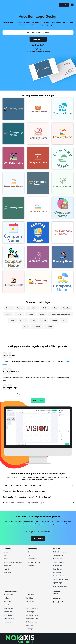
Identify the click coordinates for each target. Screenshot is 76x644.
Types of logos (58, 583)
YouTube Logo (8, 595)
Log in (64, 5)
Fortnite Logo (8, 612)
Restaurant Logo (31, 622)
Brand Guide (57, 572)
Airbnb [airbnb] (23, 320)
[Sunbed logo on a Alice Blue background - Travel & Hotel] (13, 183)
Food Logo (29, 629)
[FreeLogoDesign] (17, 5)
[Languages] (57, 594)
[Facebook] (55, 602)
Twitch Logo (8, 615)
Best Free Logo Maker (60, 586)
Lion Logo (29, 605)
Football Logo (30, 601)
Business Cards (58, 559)
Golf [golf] (26, 327)
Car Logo (7, 598)
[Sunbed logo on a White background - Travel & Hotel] (63, 232)
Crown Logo (30, 612)
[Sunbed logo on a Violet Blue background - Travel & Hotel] (38, 257)
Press (5, 555)
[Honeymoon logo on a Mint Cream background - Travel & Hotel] (63, 183)
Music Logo (29, 625)
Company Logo (9, 619)
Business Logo (8, 622)
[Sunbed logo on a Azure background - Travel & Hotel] (63, 158)
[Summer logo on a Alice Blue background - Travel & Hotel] (13, 232)
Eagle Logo (7, 601)
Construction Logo (32, 608)
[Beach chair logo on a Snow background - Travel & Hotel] (38, 134)
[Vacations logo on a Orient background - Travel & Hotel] (13, 134)
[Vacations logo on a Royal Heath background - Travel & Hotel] (13, 158)
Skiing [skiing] (54, 320)
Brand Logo (30, 598)
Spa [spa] (64, 320)
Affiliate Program (34, 562)
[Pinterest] (64, 602)
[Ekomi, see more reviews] (38, 48)
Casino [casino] (49, 327)
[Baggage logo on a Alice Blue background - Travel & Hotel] (63, 208)
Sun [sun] (55, 308)
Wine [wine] (44, 320)
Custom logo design (59, 552)
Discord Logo (8, 605)
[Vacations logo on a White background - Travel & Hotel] (38, 208)
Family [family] (19, 314)
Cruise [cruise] (45, 308)
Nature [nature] (31, 314)
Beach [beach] (9, 308)
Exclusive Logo (58, 555)
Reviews (31, 566)
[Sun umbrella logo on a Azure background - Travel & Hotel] (63, 109)
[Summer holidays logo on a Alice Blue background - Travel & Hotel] (13, 257)
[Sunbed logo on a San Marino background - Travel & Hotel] (63, 257)
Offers (6, 559)
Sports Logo (30, 595)
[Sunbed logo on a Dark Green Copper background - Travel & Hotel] (13, 208)
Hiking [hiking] (42, 314)
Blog (30, 552)
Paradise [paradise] (66, 308)
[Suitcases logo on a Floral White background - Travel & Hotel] (38, 282)
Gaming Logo (8, 608)
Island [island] (8, 314)
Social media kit (58, 576)
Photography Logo (32, 619)
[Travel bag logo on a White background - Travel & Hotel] (38, 109)
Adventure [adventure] (32, 308)
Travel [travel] (20, 308)
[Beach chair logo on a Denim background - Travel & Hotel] (38, 232)
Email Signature (58, 569)
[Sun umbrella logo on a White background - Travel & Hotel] (63, 282)
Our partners (32, 559)
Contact (6, 569)
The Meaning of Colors (60, 579)
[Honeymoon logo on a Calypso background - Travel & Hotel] (13, 109)
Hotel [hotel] (12, 320)
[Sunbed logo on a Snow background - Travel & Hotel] (13, 282)
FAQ (30, 555)
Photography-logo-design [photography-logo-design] (60, 314)
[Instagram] (59, 602)
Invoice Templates (59, 562)
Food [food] (34, 320)
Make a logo (38, 400)
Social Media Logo (32, 615)
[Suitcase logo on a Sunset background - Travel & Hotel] (38, 158)
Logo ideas (7, 566)
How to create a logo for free (13, 562)
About (6, 552)
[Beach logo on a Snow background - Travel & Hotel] (63, 134)
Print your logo (58, 566)
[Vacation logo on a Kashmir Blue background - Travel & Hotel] (38, 183)
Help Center (8, 572)
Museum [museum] (37, 327)
